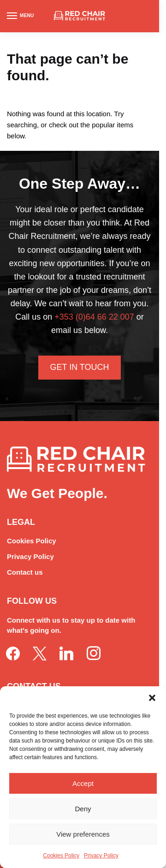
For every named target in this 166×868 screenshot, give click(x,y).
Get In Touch (79, 367)
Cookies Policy (61, 856)
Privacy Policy (101, 856)
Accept (83, 783)
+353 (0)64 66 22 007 (94, 317)
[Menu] (21, 16)
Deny (83, 809)
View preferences (83, 834)
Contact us (25, 572)
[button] (152, 698)
